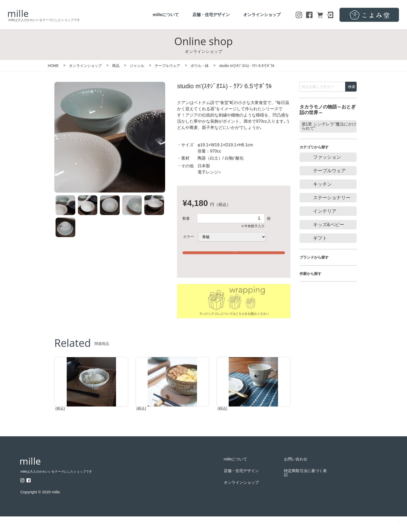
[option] (110, 135)
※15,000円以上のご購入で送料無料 (234, 265)
